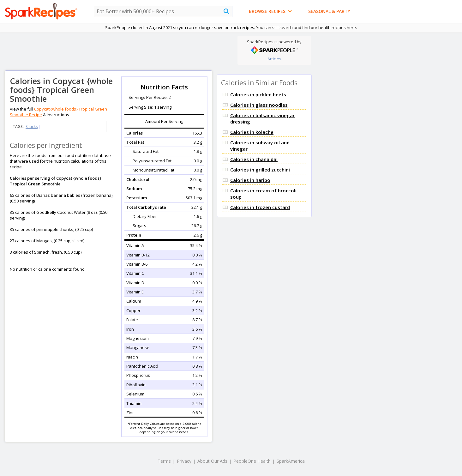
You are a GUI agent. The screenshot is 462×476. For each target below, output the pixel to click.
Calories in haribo (250, 180)
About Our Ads (212, 461)
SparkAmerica (291, 461)
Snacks (32, 127)
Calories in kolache (252, 132)
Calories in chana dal (254, 159)
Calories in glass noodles (259, 105)
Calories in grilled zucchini (260, 170)
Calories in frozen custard (260, 207)
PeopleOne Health (252, 461)
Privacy (184, 461)
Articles (274, 59)
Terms (164, 461)
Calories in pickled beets (258, 94)
